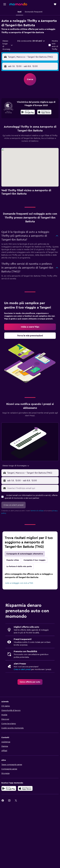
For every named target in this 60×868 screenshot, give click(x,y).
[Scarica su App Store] (44, 112)
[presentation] (44, 112)
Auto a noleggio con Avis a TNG (19, 583)
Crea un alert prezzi (22, 669)
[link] (30, 327)
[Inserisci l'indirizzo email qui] (32, 488)
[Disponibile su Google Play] (28, 112)
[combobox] (8, 45)
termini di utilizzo (37, 511)
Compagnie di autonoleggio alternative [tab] (25, 554)
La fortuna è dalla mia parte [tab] (19, 566)
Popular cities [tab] (13, 560)
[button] (5, 4)
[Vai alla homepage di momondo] (18, 4)
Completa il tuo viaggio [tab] (35, 560)
